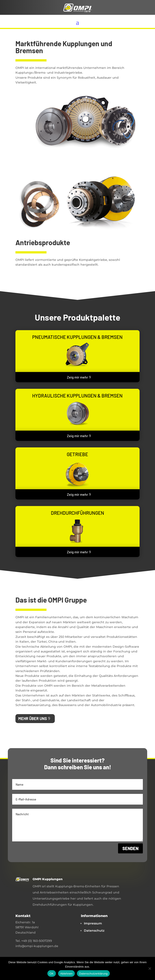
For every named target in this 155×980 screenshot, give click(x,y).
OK (52, 974)
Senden (130, 848)
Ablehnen (66, 974)
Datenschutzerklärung (93, 974)
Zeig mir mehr (77, 377)
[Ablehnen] (150, 968)
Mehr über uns (33, 718)
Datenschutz (94, 931)
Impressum (93, 923)
